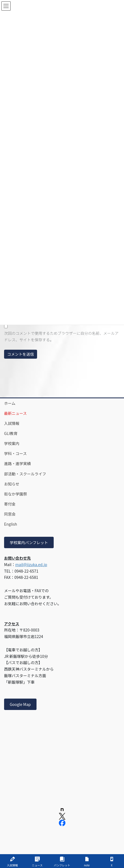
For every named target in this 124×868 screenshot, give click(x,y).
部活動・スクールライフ (25, 474)
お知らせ (12, 484)
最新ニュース (15, 413)
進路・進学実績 (17, 463)
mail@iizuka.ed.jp (31, 564)
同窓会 (10, 514)
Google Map (20, 704)
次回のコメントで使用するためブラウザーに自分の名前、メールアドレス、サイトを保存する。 (61, 336)
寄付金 (10, 504)
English (11, 524)
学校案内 (12, 443)
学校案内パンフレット (29, 542)
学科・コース (15, 453)
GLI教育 (11, 433)
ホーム (10, 403)
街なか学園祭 (16, 494)
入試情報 (12, 423)
